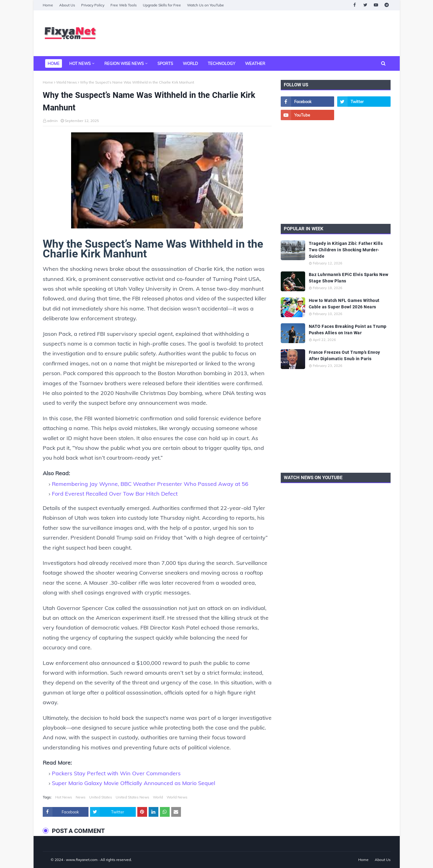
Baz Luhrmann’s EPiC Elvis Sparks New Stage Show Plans (349, 278)
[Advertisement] (280, 33)
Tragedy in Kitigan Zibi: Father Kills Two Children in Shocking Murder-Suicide (346, 250)
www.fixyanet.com (82, 860)
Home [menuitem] (54, 63)
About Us (67, 5)
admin (52, 121)
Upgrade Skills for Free (162, 5)
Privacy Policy (93, 5)
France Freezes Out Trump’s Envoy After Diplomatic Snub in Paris (345, 355)
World (158, 797)
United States (101, 797)
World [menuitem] (190, 63)
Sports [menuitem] (165, 63)
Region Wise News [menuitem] (124, 63)
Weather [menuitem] (255, 63)
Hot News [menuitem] (80, 63)
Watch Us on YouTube (206, 5)
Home (48, 5)
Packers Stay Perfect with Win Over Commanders (116, 773)
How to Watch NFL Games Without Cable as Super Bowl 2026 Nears (344, 304)
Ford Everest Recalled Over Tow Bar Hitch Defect (115, 494)
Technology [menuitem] (222, 63)
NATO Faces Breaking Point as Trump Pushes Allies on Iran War (348, 330)
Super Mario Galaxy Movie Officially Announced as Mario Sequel (134, 783)
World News (67, 82)
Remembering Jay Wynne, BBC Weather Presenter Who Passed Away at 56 (150, 484)
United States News (132, 797)
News (81, 797)
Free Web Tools (124, 5)
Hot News (64, 797)
